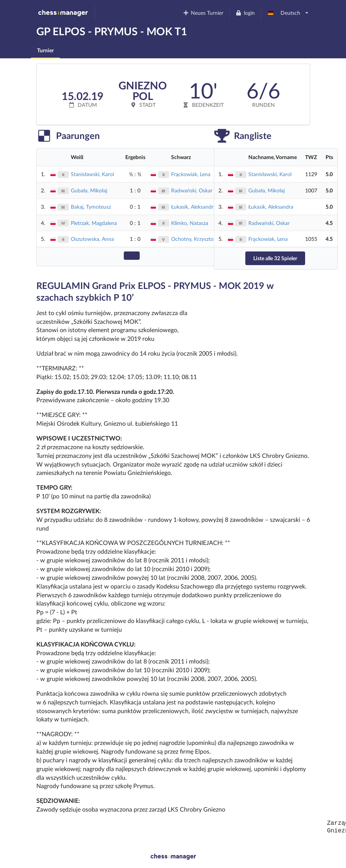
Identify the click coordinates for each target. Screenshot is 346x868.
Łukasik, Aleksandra (194, 207)
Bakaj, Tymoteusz (91, 207)
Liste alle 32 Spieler (275, 258)
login (245, 13)
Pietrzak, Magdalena (94, 223)
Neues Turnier (203, 13)
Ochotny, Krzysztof (193, 239)
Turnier (45, 50)
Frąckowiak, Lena (191, 174)
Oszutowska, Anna (92, 239)
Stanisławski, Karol (92, 174)
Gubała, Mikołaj (89, 190)
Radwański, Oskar (192, 190)
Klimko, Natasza (190, 223)
